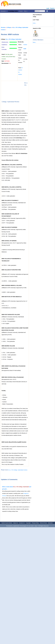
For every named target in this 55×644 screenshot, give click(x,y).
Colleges (9, 27)
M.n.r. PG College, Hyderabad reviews (18, 470)
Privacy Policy (35, 523)
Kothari (25, 45)
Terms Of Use (43, 523)
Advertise (50, 523)
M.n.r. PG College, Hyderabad (13, 39)
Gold (25, 49)
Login (48, 8)
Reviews (3, 27)
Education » (4, 11)
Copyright (28, 523)
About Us (16, 523)
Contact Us (22, 523)
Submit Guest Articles (7, 523)
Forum (21, 11)
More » (26, 11)
